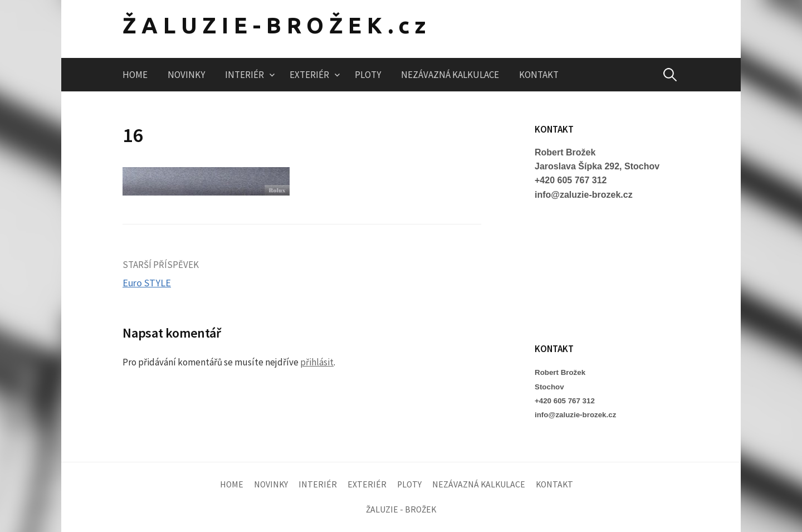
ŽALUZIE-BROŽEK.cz (277, 25)
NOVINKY (186, 75)
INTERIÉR (244, 75)
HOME (135, 75)
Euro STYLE (147, 283)
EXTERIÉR (309, 75)
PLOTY (368, 75)
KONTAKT (539, 75)
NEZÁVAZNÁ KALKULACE (450, 75)
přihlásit (317, 362)
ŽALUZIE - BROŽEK (401, 509)
